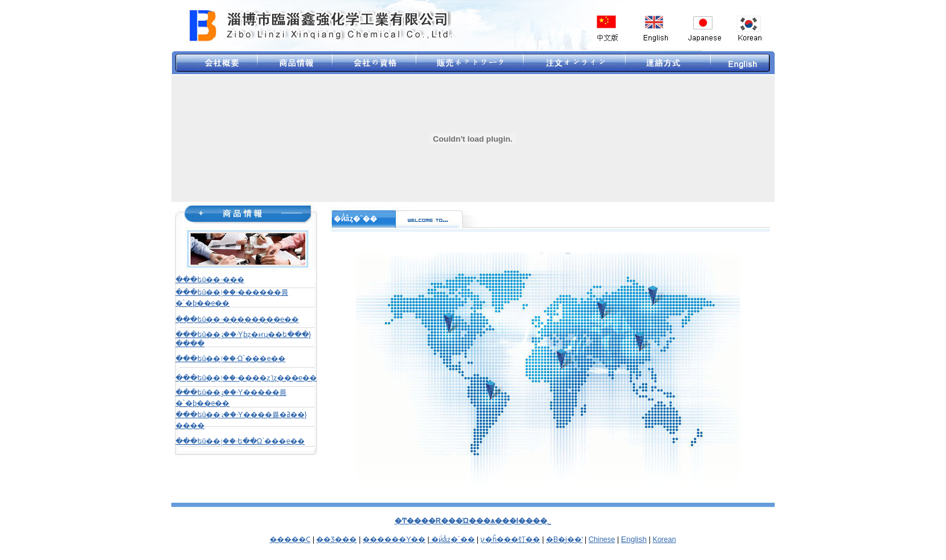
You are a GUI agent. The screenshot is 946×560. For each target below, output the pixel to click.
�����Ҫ (290, 540)
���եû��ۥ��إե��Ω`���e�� (240, 441)
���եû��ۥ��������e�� (237, 319)
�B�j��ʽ (564, 540)
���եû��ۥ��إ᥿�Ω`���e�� (230, 359)
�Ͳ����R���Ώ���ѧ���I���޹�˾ (473, 521)
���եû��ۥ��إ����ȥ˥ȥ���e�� (246, 378)
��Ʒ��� (336, 540)
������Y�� (394, 540)
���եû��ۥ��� (210, 280)
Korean (665, 540)
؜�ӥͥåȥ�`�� (452, 540)
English (634, 539)
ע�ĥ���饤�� (510, 540)
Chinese (602, 540)
